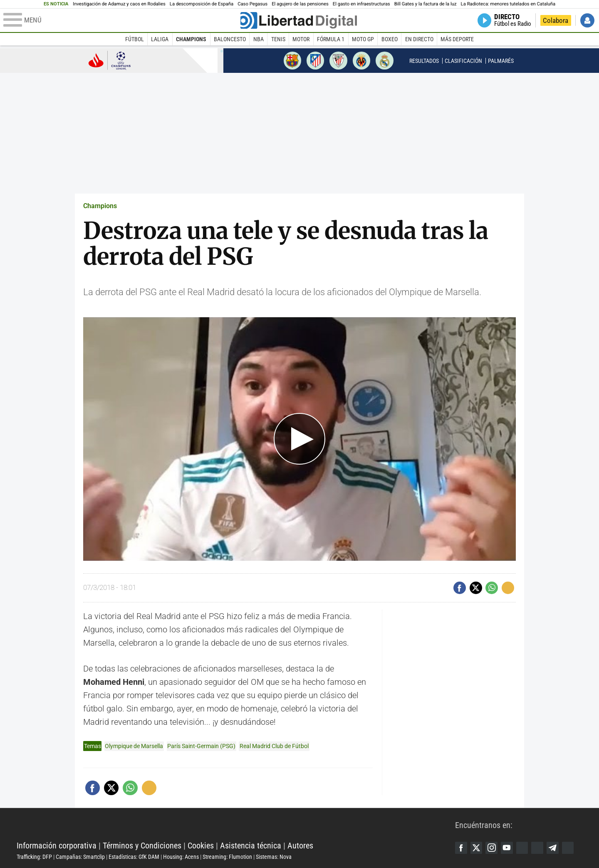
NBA (259, 39)
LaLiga (160, 39)
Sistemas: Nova (274, 857)
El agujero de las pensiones (300, 4)
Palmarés (501, 61)
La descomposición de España (202, 4)
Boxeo (390, 39)
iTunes (572, 848)
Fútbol (135, 39)
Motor (301, 39)
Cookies (201, 846)
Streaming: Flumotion (227, 857)
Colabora (556, 20)
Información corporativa (57, 846)
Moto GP (363, 39)
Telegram (556, 848)
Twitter (477, 848)
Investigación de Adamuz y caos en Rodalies (119, 4)
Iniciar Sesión (587, 20)
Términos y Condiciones (142, 846)
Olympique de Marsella (134, 746)
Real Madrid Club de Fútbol (274, 746)
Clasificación (463, 61)
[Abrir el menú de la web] (121, 20)
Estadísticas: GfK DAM (134, 857)
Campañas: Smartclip (80, 857)
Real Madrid (384, 60)
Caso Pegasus (252, 4)
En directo (419, 39)
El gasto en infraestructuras (361, 4)
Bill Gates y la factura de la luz (426, 4)
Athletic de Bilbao (338, 60)
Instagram (493, 848)
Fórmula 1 (331, 39)
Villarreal (361, 60)
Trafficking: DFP (34, 857)
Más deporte (457, 39)
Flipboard (540, 848)
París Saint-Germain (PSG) (201, 746)
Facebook (461, 848)
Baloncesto (230, 39)
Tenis (278, 39)
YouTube (509, 848)
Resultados (424, 61)
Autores (300, 846)
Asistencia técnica (251, 846)
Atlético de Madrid (315, 60)
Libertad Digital (236, 825)
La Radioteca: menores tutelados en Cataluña (508, 4)
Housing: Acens (181, 857)
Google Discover (525, 848)
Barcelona (292, 60)
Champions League (110, 60)
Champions (191, 39)
